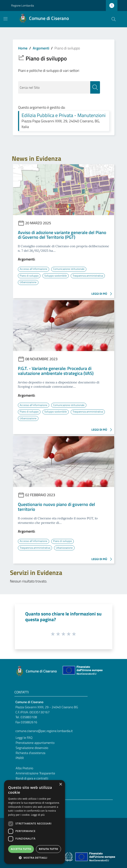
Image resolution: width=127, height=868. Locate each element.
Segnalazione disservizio (32, 747)
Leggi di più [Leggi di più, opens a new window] (38, 815)
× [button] (60, 784)
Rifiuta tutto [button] (48, 849)
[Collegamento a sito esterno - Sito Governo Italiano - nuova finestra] (69, 856)
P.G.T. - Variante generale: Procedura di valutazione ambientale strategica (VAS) (56, 371)
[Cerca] (114, 19)
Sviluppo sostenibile (57, 276)
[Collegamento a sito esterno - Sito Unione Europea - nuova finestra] (82, 671)
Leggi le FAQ (24, 737)
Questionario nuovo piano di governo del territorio (56, 507)
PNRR (20, 757)
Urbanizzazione (68, 282)
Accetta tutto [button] (21, 849)
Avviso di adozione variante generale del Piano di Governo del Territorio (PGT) (62, 235)
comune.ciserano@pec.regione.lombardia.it (44, 730)
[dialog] (35, 822)
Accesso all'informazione (34, 269)
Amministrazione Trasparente (35, 773)
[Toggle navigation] (5, 19)
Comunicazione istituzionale (71, 269)
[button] (35, 858)
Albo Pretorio (24, 768)
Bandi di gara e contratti (32, 778)
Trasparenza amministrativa (36, 282)
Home (23, 48)
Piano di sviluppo (29, 276)
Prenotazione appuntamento (35, 742)
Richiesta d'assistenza (30, 752)
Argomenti (41, 48)
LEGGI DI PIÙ (103, 294)
